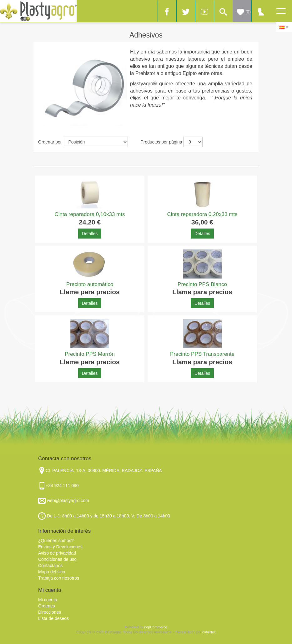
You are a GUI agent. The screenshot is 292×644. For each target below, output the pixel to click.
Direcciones (50, 612)
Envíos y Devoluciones (60, 547)
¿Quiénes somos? (56, 541)
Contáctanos (50, 566)
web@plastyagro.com (67, 501)
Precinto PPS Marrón (90, 354)
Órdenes (47, 606)
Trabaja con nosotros (59, 578)
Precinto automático (90, 284)
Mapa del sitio (52, 572)
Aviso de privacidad (57, 553)
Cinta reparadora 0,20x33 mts (202, 214)
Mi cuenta (48, 600)
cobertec (209, 632)
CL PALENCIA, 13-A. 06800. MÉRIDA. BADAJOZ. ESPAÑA (104, 470)
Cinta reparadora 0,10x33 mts (90, 214)
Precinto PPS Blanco (202, 284)
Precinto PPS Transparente (202, 354)
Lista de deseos (53, 618)
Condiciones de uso (57, 559)
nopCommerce (156, 627)
